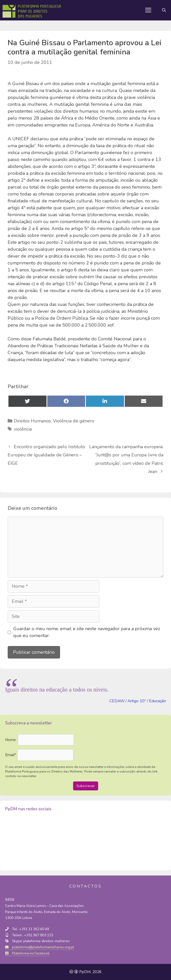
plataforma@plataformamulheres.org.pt (39, 947)
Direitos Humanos (32, 421)
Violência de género (74, 421)
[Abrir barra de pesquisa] (164, 10)
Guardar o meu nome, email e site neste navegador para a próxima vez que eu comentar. (87, 632)
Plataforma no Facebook (27, 953)
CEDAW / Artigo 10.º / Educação (138, 701)
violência (23, 429)
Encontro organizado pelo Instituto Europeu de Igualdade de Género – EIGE (46, 455)
